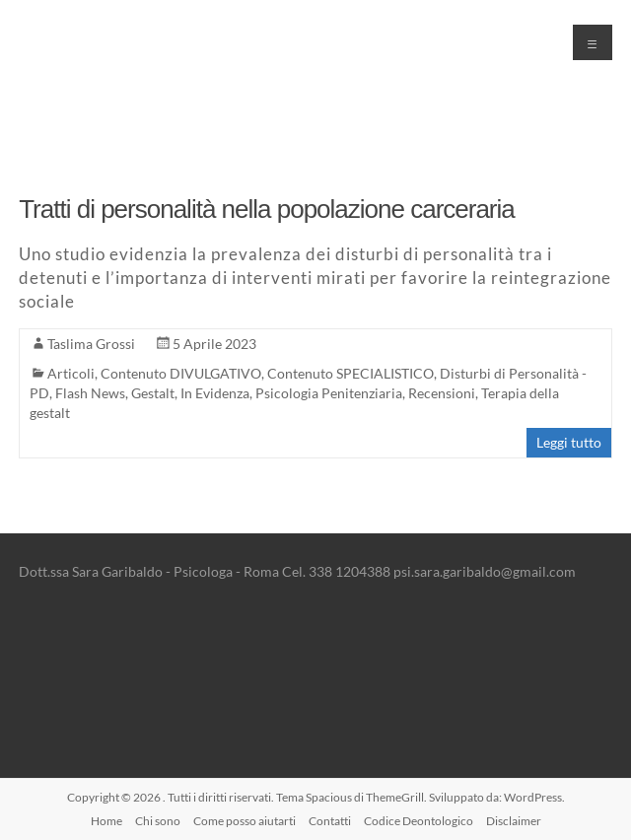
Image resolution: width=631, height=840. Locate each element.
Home (106, 821)
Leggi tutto (569, 442)
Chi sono (158, 821)
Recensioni (442, 393)
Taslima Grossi (91, 344)
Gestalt (153, 393)
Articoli (71, 373)
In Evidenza (215, 393)
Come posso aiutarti (245, 821)
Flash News (90, 393)
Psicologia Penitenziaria (329, 393)
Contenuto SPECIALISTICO (351, 373)
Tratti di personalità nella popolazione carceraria (267, 209)
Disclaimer (514, 821)
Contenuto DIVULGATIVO (181, 373)
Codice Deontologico (419, 821)
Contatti (330, 821)
